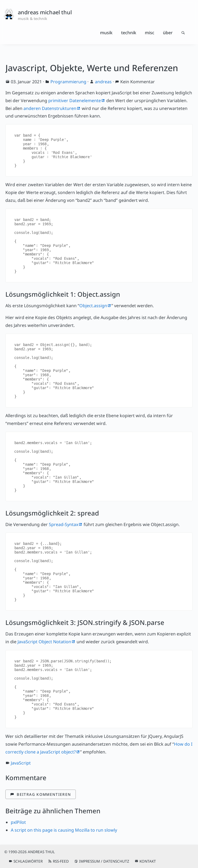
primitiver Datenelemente (75, 101)
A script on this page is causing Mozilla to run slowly (64, 830)
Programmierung (68, 82)
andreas (103, 82)
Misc (150, 33)
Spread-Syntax (64, 524)
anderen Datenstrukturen (50, 108)
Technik (129, 33)
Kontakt (148, 861)
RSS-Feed (61, 861)
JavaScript (21, 763)
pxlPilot (18, 822)
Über (168, 33)
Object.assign (93, 306)
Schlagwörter (28, 861)
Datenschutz (116, 861)
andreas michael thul (45, 12)
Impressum (89, 861)
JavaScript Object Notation (44, 642)
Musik (106, 33)
